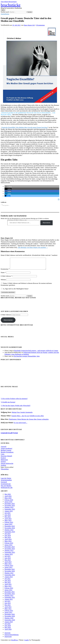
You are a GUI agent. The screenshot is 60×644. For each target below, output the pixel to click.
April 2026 (8, 498)
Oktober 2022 (9, 575)
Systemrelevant (6, 486)
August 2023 (9, 557)
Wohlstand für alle (7, 490)
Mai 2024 (8, 540)
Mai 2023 (8, 562)
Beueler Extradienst (7, 454)
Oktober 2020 (9, 620)
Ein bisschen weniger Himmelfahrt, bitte (27, 358)
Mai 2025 (8, 519)
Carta (3, 456)
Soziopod (4, 484)
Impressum (8, 639)
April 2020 (8, 632)
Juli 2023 (7, 558)
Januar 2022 (8, 592)
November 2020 (10, 618)
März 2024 (8, 543)
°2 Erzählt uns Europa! (8, 404)
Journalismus (5, 14)
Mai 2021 (8, 607)
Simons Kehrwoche (7, 466)
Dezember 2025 (10, 506)
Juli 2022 (7, 581)
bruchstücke (11, 5)
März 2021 (8, 611)
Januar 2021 (8, 615)
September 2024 (10, 534)
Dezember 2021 (10, 594)
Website (3, 282)
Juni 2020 (8, 628)
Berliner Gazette (6, 453)
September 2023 (10, 555)
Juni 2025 (8, 517)
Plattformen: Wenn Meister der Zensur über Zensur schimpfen (29, 421)
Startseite (8, 635)
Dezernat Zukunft (6, 458)
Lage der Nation (6, 480)
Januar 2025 (8, 526)
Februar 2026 (9, 502)
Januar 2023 (8, 570)
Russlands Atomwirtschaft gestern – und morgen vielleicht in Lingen (36, 353)
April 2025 (8, 521)
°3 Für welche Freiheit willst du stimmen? (14, 401)
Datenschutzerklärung (12, 637)
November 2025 (10, 508)
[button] (8, 187)
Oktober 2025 (9, 510)
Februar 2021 (9, 613)
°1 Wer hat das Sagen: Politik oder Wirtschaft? (16, 408)
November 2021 (10, 596)
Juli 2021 (7, 603)
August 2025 (9, 513)
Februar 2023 (9, 568)
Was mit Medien (6, 488)
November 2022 (10, 573)
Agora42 (4, 449)
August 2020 (9, 624)
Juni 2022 (8, 583)
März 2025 (8, 523)
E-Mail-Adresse (6, 278)
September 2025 (10, 511)
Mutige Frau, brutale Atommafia (22, 415)
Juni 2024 (8, 538)
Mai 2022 (8, 585)
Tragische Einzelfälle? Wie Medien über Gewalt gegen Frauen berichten (25, 127)
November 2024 (10, 530)
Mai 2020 (8, 630)
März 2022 (8, 588)
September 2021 (10, 600)
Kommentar (5, 271)
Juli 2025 (7, 515)
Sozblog (3, 468)
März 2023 (8, 566)
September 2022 (10, 577)
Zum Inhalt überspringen (9, 2)
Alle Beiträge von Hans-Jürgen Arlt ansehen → (33, 247)
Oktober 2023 (9, 553)
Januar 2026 (8, 504)
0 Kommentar (40, 25)
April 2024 (8, 541)
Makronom (4, 462)
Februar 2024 (9, 545)
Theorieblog (5, 471)
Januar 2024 (8, 547)
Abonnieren (47, 223)
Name (3, 275)
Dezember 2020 (10, 617)
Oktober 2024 (9, 532)
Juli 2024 (7, 536)
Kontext (3, 460)
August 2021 (9, 602)
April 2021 (8, 609)
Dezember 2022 (10, 572)
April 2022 (8, 587)
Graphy (27, 642)
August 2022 (9, 579)
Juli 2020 (7, 626)
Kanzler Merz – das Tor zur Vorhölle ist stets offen (28, 418)
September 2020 (10, 622)
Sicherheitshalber (6, 482)
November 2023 (10, 551)
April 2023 (8, 564)
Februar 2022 (9, 590)
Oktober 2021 (9, 598)
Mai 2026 (8, 496)
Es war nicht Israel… (21, 425)
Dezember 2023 (10, 549)
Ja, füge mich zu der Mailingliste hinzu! (15, 291)
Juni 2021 (8, 605)
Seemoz (3, 464)
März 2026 (8, 500)
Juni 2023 (8, 560)
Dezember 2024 (10, 528)
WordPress (14, 642)
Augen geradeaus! (7, 451)
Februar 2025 (9, 525)
